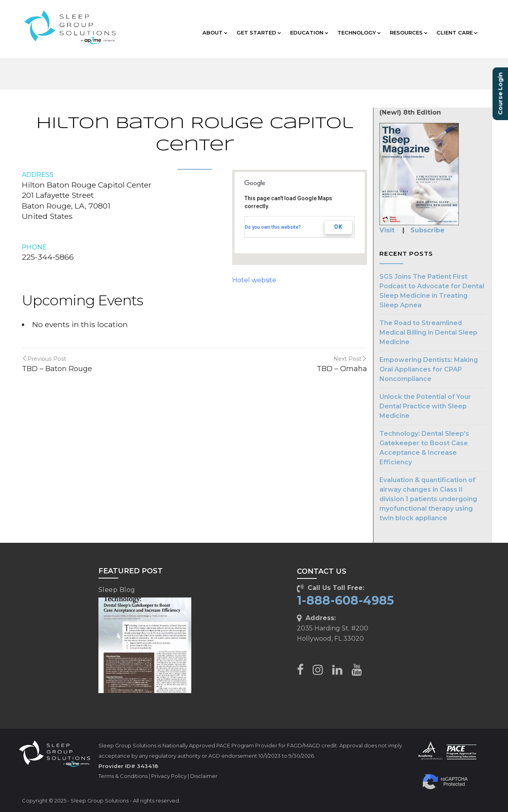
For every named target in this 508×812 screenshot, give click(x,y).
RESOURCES (408, 33)
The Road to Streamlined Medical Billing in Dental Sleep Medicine (428, 332)
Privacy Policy (169, 776)
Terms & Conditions (123, 776)
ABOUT (215, 33)
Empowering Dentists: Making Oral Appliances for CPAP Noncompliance (429, 369)
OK (338, 227)
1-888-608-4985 (345, 600)
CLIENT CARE (457, 33)
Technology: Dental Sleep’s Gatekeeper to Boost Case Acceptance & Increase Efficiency (424, 448)
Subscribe (427, 230)
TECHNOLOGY (359, 33)
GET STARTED (259, 33)
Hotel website (254, 280)
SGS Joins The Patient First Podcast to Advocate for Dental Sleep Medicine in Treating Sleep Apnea (432, 291)
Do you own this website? (273, 227)
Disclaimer (204, 776)
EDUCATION (309, 33)
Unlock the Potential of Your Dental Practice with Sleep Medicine (425, 406)
